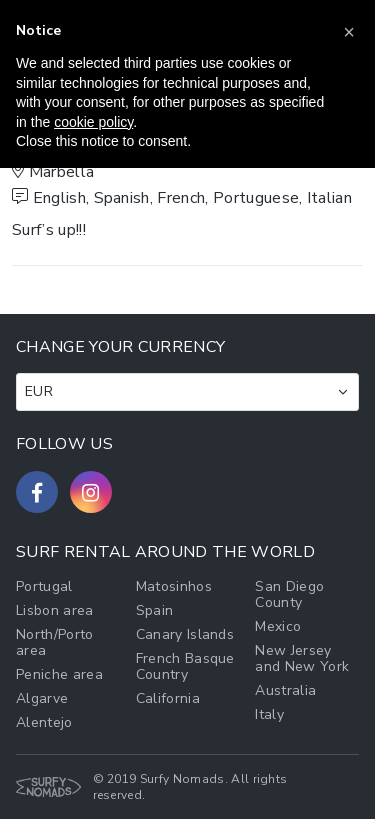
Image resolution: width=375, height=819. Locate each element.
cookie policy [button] (93, 122)
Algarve (42, 698)
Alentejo (44, 722)
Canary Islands (185, 634)
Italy (269, 714)
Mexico (278, 626)
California (168, 698)
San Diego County (289, 594)
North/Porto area (55, 642)
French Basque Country (185, 666)
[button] (349, 32)
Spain (155, 610)
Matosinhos (174, 586)
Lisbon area (55, 610)
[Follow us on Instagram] (91, 492)
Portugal (44, 586)
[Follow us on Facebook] (37, 492)
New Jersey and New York (302, 658)
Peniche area (59, 674)
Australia (285, 690)
